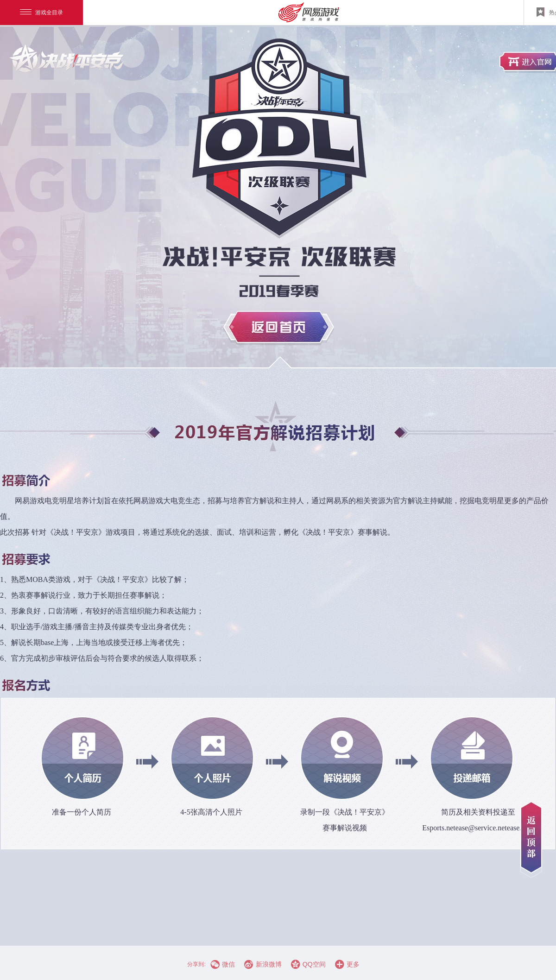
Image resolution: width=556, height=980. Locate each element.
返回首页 (279, 328)
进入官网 (67, 58)
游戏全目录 (41, 13)
